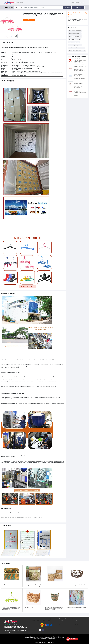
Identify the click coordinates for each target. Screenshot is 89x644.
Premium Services (36, 619)
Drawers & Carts (72, 39)
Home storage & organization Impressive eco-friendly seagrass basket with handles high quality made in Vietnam (54, 609)
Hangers (79, 39)
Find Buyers (78, 7)
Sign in (72, 3)
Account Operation (63, 627)
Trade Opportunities (63, 631)
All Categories (9, 7)
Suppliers (22, 3)
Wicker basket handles (28, 608)
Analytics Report (76, 621)
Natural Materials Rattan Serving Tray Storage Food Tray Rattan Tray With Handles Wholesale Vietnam (76, 585)
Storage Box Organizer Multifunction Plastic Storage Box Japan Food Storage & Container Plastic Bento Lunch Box (80, 77)
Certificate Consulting (77, 627)
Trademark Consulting (77, 629)
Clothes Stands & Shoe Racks (75, 34)
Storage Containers (80, 48)
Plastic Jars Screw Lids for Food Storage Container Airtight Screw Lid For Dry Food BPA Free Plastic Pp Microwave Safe (80, 85)
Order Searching (76, 625)
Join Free (77, 3)
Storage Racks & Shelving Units (75, 51)
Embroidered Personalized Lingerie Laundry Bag (77, 608)
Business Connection (63, 629)
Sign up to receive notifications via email (41, 620)
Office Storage (72, 48)
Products (17, 3)
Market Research (62, 623)
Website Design (62, 621)
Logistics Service (76, 623)
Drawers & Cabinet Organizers (75, 36)
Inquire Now (29, 20)
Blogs (52, 619)
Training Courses (62, 625)
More (84, 51)
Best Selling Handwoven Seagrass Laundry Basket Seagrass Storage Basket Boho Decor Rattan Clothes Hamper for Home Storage (33, 585)
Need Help (82, 3)
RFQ (55, 619)
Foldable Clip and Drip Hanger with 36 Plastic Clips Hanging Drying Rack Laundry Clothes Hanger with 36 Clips (11, 609)
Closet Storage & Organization (75, 31)
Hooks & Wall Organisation (74, 42)
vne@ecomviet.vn (11, 632)
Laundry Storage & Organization (75, 45)
